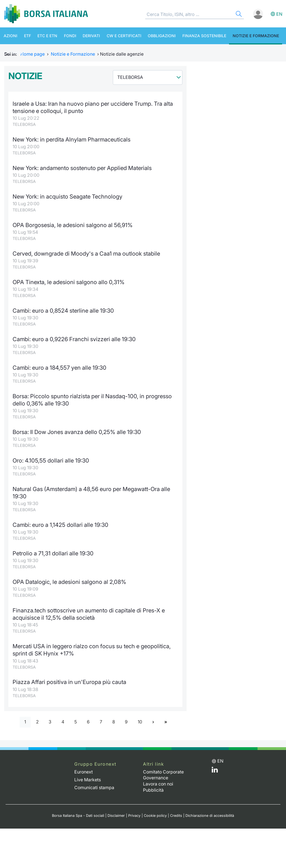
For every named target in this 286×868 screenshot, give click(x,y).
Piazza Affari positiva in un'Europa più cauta (70, 682)
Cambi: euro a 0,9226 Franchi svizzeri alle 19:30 (74, 339)
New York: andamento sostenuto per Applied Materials (83, 168)
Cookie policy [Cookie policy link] (155, 815)
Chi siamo (13, 53)
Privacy (134, 815)
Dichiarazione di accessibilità (210, 815)
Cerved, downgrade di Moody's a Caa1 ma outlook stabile (87, 253)
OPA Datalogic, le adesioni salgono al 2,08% (70, 582)
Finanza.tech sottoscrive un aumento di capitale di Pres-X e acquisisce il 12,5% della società (89, 614)
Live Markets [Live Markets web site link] (88, 779)
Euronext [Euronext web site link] (84, 772)
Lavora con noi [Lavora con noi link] (159, 783)
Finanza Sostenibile (196, 36)
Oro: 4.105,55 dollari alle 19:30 (51, 460)
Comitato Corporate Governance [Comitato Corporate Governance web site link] (164, 775)
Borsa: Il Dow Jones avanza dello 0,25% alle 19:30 (77, 432)
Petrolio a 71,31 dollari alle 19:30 (53, 553)
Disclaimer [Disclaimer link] (116, 815)
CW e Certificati (118, 36)
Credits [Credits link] (176, 815)
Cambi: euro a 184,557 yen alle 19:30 (59, 368)
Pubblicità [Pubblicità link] (153, 789)
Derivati (87, 36)
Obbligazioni (155, 36)
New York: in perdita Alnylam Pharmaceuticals (72, 139)
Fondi (66, 36)
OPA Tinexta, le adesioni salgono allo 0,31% (69, 282)
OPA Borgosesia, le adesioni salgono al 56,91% (73, 225)
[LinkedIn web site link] (215, 771)
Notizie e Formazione (247, 36)
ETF (26, 36)
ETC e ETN (45, 36)
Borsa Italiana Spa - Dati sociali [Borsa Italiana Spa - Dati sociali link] (78, 815)
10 (140, 722)
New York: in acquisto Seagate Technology (68, 196)
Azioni (10, 36)
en (279, 14)
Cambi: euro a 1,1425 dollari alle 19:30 (60, 525)
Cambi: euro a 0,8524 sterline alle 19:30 (63, 311)
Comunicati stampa (94, 787)
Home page (33, 54)
